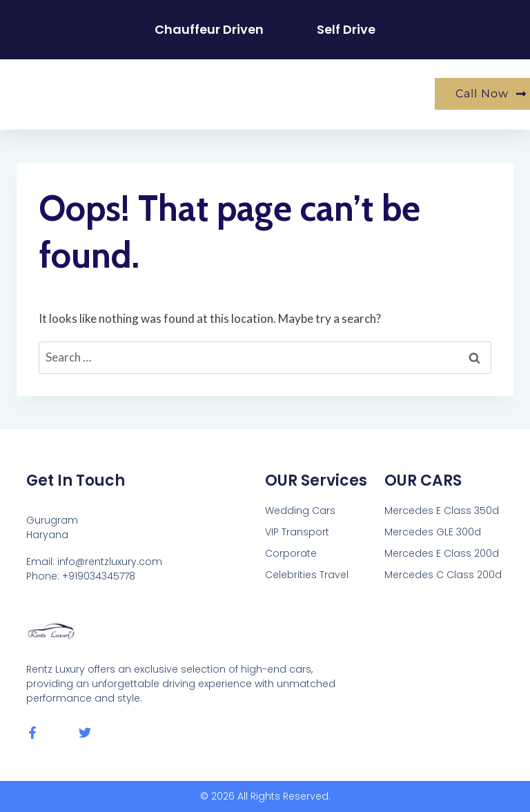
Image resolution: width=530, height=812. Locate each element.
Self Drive (347, 29)
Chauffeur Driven (209, 29)
